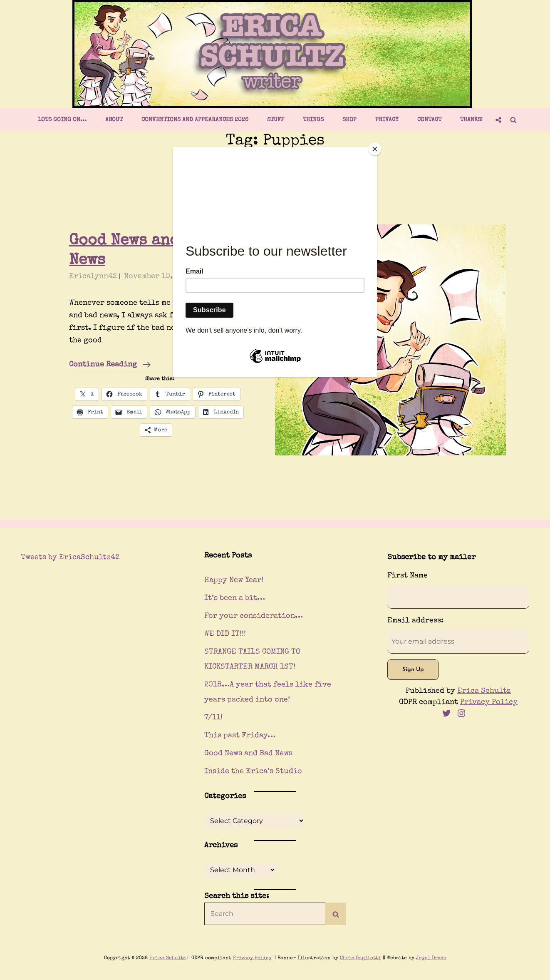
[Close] (375, 149)
